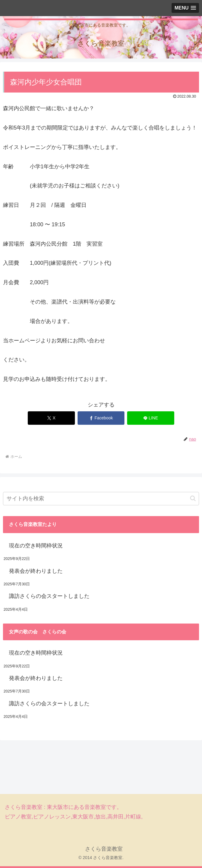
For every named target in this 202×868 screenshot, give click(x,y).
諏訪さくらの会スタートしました (49, 596)
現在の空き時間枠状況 (36, 546)
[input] (101, 499)
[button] (193, 498)
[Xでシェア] (51, 418)
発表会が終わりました (36, 571)
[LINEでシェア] (151, 418)
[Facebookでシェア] (101, 418)
